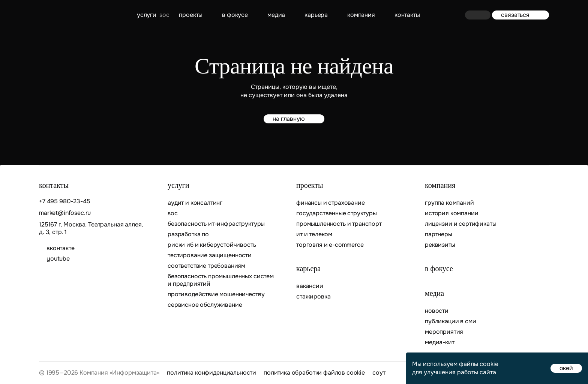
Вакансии (310, 286)
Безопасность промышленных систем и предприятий (221, 280)
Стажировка (313, 297)
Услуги (147, 15)
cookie (489, 364)
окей (566, 368)
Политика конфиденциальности (211, 373)
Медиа (276, 15)
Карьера (316, 15)
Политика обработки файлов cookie (314, 373)
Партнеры (439, 234)
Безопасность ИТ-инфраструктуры (216, 224)
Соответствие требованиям (206, 266)
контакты (407, 15)
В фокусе (235, 15)
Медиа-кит (440, 342)
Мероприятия (444, 332)
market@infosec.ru (65, 213)
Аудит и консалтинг (195, 203)
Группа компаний (449, 203)
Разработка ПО (189, 234)
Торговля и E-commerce (330, 245)
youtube (58, 259)
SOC (173, 213)
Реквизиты (440, 245)
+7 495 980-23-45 (64, 201)
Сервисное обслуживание (205, 305)
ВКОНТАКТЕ (61, 248)
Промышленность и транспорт (339, 224)
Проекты (191, 15)
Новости (437, 311)
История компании (451, 213)
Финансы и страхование (331, 203)
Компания (361, 15)
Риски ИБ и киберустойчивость (212, 245)
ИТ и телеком (314, 234)
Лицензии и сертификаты (460, 224)
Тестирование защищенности (210, 255)
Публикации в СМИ (450, 321)
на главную (294, 119)
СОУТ (379, 373)
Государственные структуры (337, 213)
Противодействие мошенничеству (216, 294)
